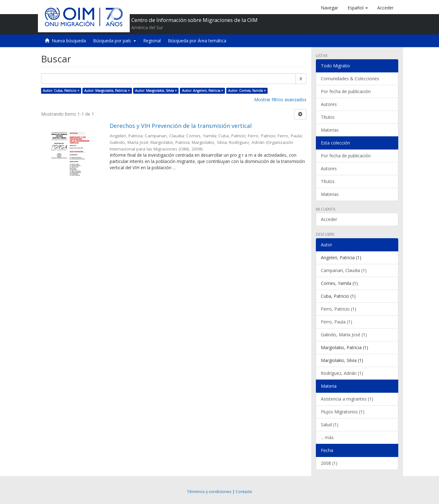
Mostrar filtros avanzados (280, 100)
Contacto (244, 492)
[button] (358, 8)
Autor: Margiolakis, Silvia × (156, 91)
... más (327, 437)
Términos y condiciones (209, 492)
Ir (301, 79)
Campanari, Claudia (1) (344, 270)
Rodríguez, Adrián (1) (342, 373)
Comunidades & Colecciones (350, 79)
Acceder (329, 219)
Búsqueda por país (115, 41)
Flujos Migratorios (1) (343, 412)
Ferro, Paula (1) (337, 322)
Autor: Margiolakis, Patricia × (107, 91)
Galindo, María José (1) (344, 335)
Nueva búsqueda (69, 41)
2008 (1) (329, 463)
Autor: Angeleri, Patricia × (203, 91)
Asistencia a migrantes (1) (347, 399)
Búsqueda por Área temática (197, 41)
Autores (329, 104)
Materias (330, 130)
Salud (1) (330, 425)
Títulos (328, 117)
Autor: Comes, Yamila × (247, 91)
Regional (152, 41)
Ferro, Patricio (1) (339, 309)
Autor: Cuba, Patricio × (61, 91)
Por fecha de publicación (346, 91)
